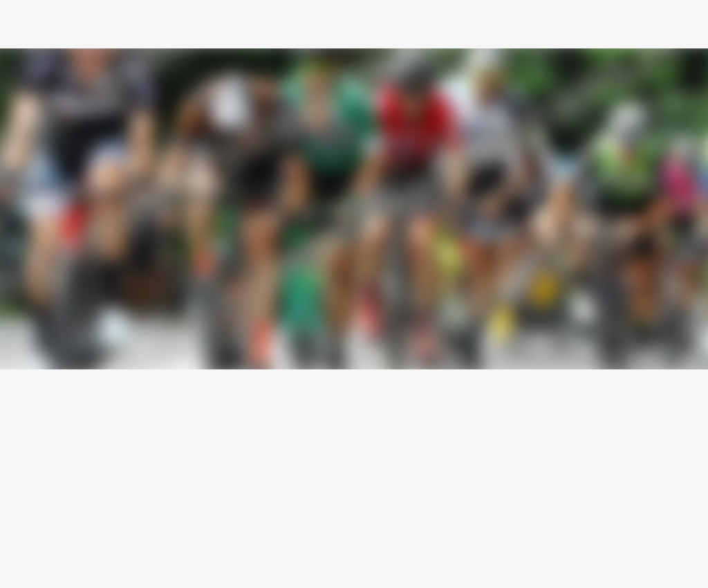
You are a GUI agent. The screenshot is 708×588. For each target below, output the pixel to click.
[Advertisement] (354, 473)
